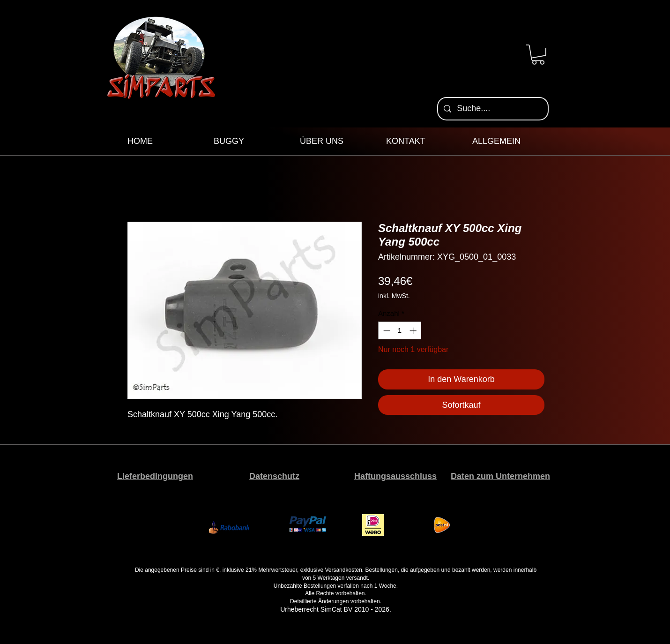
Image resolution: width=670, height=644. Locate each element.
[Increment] (414, 331)
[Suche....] (492, 109)
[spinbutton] (400, 331)
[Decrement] (386, 331)
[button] (538, 55)
